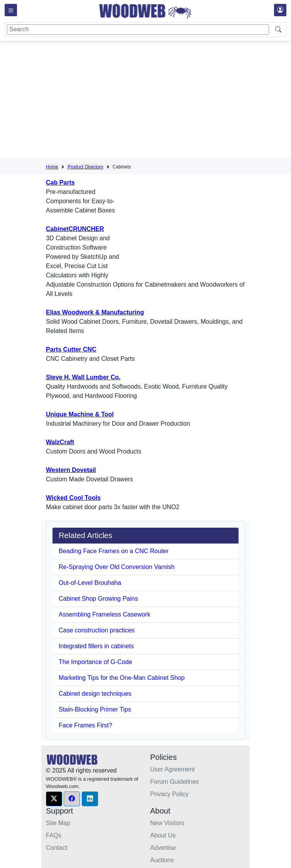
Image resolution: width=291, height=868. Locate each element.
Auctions (162, 860)
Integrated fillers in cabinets (96, 646)
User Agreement (173, 769)
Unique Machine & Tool (80, 414)
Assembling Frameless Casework (104, 614)
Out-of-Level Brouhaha (90, 583)
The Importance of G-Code (95, 662)
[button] (54, 799)
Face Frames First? (85, 725)
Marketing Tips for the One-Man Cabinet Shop (122, 678)
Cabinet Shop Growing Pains (98, 599)
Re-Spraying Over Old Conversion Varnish (117, 567)
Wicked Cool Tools (73, 498)
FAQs (54, 835)
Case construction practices (97, 630)
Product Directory (85, 167)
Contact (57, 848)
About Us (163, 835)
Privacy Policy (169, 794)
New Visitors (167, 823)
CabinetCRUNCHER (75, 229)
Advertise (163, 848)
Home (52, 167)
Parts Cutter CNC (71, 349)
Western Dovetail (71, 470)
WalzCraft (60, 442)
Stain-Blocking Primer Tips (95, 709)
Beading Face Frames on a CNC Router (114, 551)
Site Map (58, 823)
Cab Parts (60, 183)
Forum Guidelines (174, 782)
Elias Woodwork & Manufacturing (95, 312)
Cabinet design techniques (95, 694)
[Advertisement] (168, 101)
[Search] (138, 30)
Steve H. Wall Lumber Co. (83, 377)
